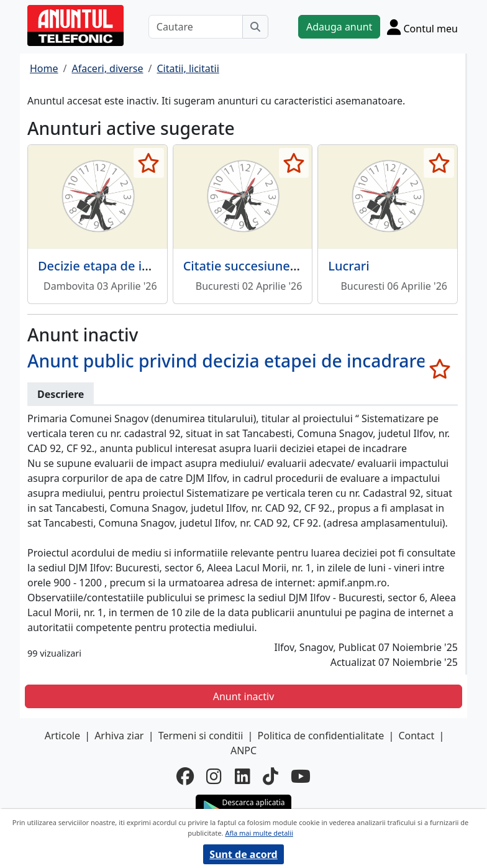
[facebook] (185, 776)
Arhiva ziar (119, 736)
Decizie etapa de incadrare (116, 266)
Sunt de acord (243, 854)
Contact (416, 736)
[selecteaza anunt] (149, 163)
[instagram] (214, 776)
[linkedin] (243, 776)
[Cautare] (196, 27)
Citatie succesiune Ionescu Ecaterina (291, 266)
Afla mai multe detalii (259, 833)
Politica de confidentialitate (321, 736)
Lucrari (348, 266)
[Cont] (422, 27)
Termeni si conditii (201, 736)
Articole (62, 736)
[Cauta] (255, 27)
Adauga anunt (339, 27)
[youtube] (301, 776)
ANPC (243, 750)
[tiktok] (271, 776)
